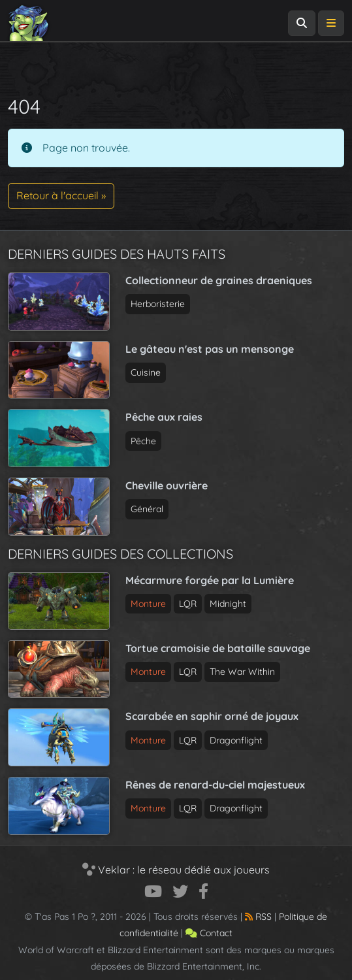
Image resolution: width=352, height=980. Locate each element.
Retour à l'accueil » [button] (61, 195)
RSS (258, 917)
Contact (209, 933)
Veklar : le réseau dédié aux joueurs (176, 870)
